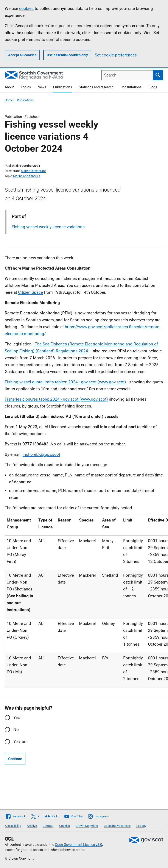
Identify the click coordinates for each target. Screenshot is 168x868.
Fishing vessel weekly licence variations (48, 227)
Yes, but (20, 742)
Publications (62, 87)
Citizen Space (30, 292)
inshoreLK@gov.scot (41, 454)
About (9, 87)
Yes (17, 717)
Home (9, 100)
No (16, 730)
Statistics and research (96, 87)
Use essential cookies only (67, 55)
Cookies (65, 826)
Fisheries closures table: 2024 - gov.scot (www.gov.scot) (56, 399)
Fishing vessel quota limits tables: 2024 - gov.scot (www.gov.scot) (65, 382)
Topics (26, 87)
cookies (26, 9)
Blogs (153, 87)
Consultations (131, 87)
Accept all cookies (22, 55)
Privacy (141, 826)
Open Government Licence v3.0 (79, 845)
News (42, 87)
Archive (32, 826)
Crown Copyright (87, 826)
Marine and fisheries (27, 176)
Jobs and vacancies (117, 826)
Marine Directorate (33, 171)
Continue (15, 759)
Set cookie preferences (116, 55)
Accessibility (13, 826)
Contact (48, 826)
